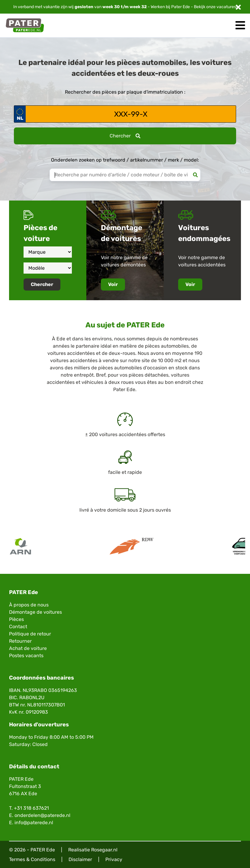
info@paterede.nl (34, 823)
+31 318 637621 (31, 808)
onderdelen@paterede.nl (42, 815)
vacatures (226, 7)
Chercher (125, 136)
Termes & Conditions (32, 859)
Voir (113, 284)
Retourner (20, 641)
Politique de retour (30, 634)
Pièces (16, 619)
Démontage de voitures (35, 612)
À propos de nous (29, 605)
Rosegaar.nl (104, 850)
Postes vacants (26, 656)
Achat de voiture (28, 648)
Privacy (114, 859)
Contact (18, 627)
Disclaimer (80, 859)
